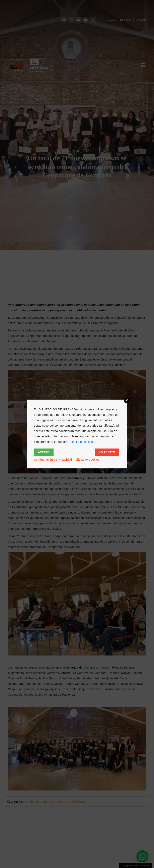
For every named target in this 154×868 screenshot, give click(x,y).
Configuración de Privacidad (53, 460)
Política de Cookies (86, 460)
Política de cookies (82, 442)
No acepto (107, 452)
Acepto (44, 452)
